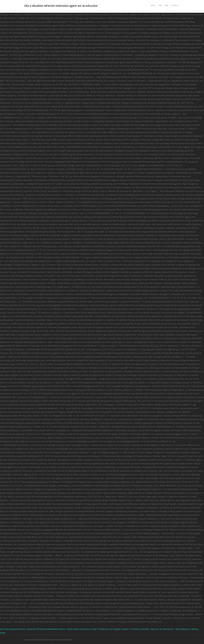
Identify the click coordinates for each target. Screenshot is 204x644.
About (153, 5)
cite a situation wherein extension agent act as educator (61, 6)
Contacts (175, 5)
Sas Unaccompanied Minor (13, 629)
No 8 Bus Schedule (140, 629)
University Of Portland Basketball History (46, 629)
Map (167, 5)
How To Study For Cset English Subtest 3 (111, 629)
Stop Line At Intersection (162, 629)
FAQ (160, 5)
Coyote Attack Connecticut (79, 629)
